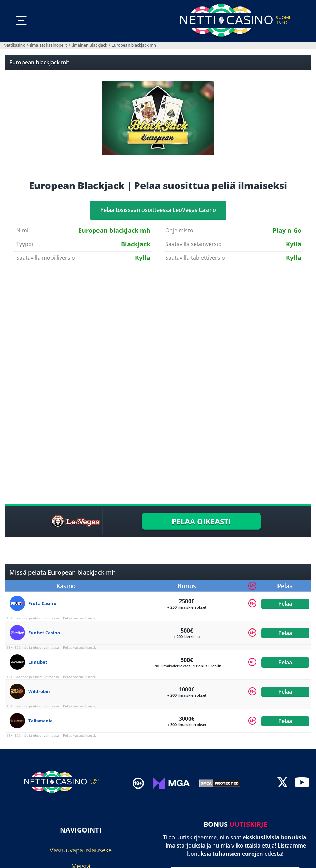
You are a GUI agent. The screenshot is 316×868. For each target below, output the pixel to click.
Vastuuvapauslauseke (81, 850)
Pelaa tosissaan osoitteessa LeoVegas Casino (158, 210)
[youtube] (302, 783)
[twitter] (283, 783)
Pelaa (285, 603)
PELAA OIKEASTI (201, 521)
